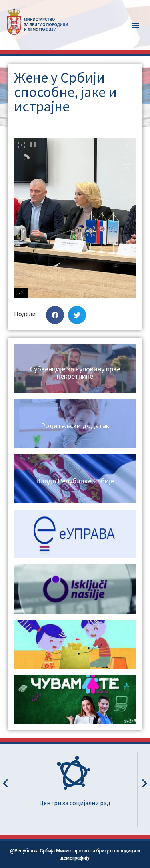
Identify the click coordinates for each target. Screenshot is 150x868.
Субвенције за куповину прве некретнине (75, 372)
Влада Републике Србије (75, 481)
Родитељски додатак (75, 426)
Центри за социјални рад (75, 803)
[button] (135, 25)
